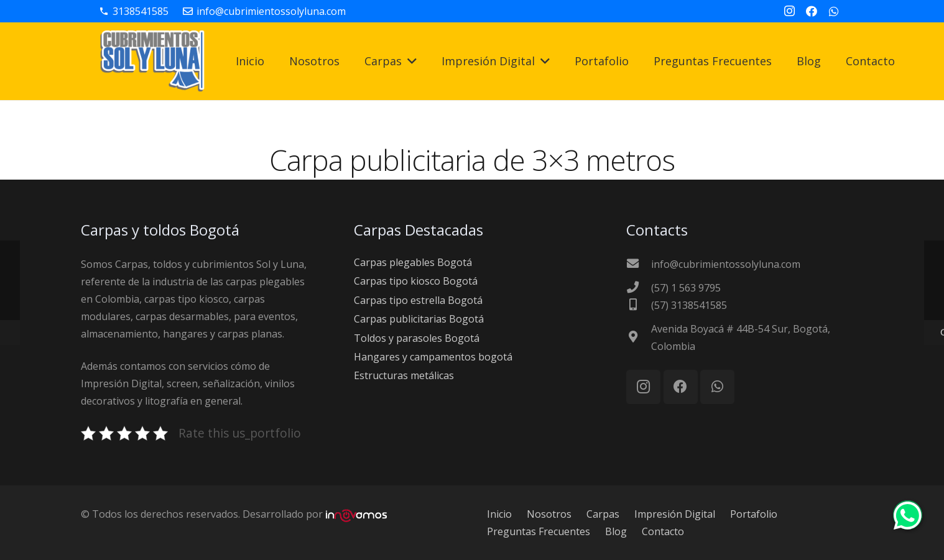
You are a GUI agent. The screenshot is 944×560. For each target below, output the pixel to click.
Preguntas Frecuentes (539, 531)
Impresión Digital (675, 514)
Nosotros (549, 514)
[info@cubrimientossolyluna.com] (639, 264)
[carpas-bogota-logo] (152, 62)
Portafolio (754, 514)
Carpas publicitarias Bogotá (419, 319)
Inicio (499, 514)
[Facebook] (812, 11)
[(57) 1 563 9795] (639, 288)
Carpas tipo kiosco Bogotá (416, 281)
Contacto (663, 531)
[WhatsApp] (834, 11)
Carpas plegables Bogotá (413, 262)
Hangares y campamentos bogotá (433, 357)
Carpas (603, 514)
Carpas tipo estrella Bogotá (418, 300)
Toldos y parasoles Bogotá (417, 338)
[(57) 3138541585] (639, 305)
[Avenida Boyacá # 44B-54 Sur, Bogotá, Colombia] (639, 337)
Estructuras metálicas (404, 375)
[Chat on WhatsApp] (908, 530)
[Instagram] (789, 11)
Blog (616, 531)
